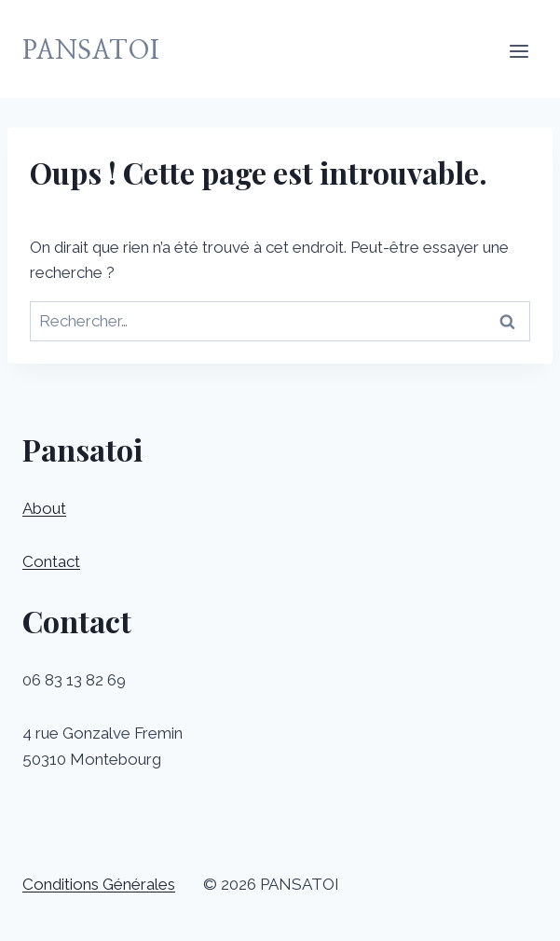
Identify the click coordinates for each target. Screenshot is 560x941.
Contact (51, 561)
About (44, 508)
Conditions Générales (99, 884)
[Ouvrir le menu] (519, 51)
